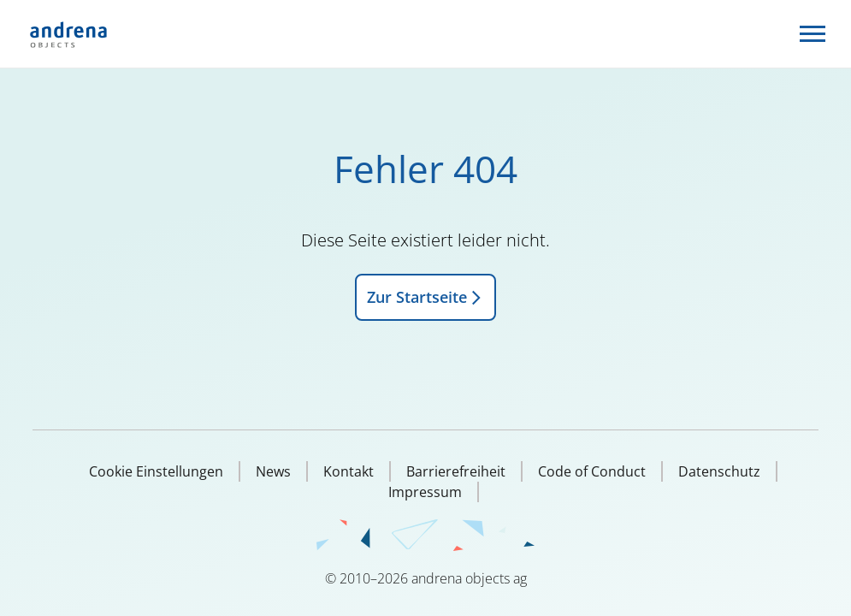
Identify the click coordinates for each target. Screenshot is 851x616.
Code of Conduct (592, 471)
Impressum (425, 492)
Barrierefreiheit (456, 471)
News (273, 471)
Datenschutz (719, 471)
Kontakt (349, 471)
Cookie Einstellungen (156, 471)
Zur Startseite (425, 297)
